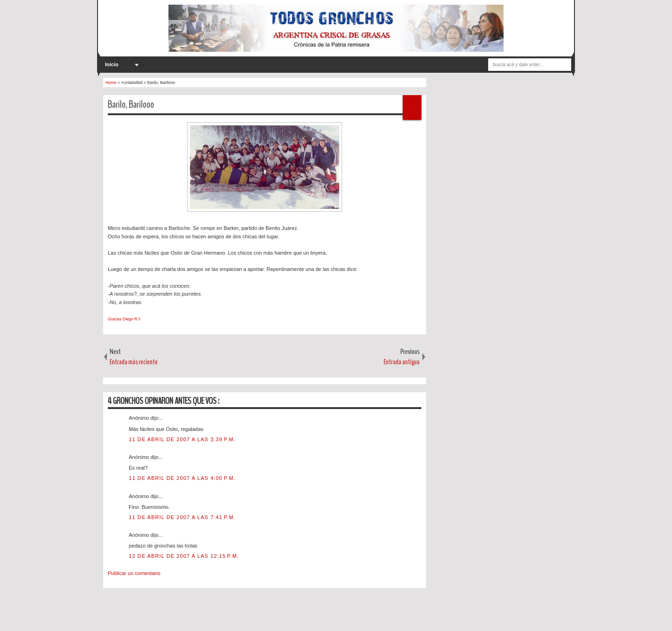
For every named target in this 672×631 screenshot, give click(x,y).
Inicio (112, 64)
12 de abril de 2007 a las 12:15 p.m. (184, 556)
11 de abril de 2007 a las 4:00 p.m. (182, 478)
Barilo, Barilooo (131, 104)
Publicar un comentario (134, 573)
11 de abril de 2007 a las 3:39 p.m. (182, 439)
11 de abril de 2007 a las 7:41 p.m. (182, 517)
